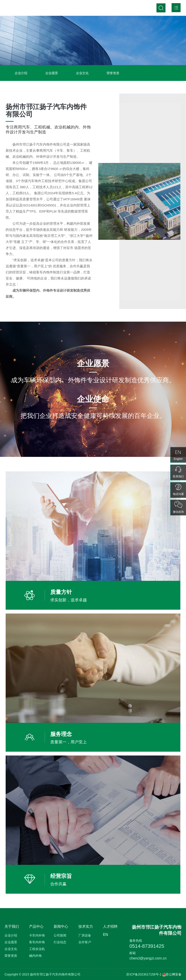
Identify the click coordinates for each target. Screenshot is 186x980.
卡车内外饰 (37, 935)
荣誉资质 (113, 73)
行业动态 (60, 942)
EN (106, 935)
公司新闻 (60, 935)
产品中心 (36, 926)
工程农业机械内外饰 (37, 952)
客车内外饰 (37, 942)
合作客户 (85, 942)
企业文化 (82, 73)
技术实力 (86, 926)
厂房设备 (85, 935)
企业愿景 (52, 73)
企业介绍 (21, 73)
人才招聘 (110, 926)
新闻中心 (61, 926)
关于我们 (12, 926)
